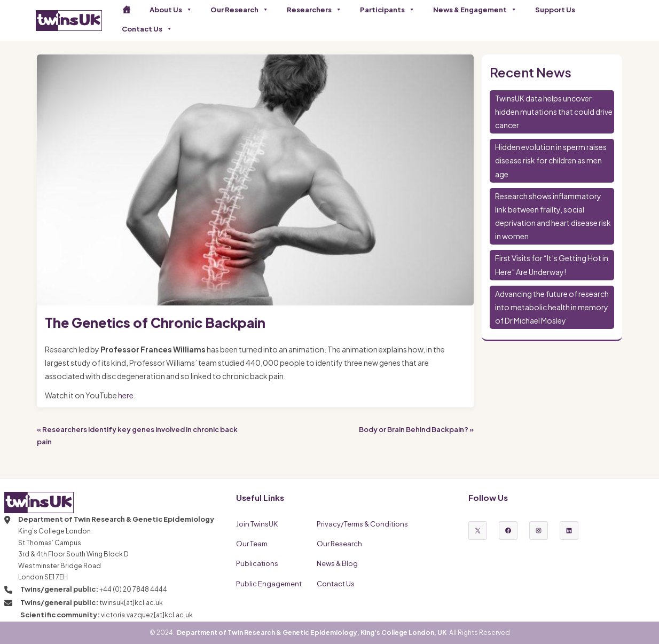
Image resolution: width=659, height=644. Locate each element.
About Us (171, 10)
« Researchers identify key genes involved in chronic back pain (137, 435)
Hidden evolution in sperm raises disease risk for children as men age (551, 160)
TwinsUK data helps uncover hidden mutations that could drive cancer (554, 112)
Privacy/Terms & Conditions (362, 524)
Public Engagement (269, 584)
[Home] (127, 10)
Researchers (314, 10)
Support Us (555, 10)
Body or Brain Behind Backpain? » (416, 429)
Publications (257, 563)
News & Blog (337, 563)
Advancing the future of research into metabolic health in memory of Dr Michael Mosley (552, 307)
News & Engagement (475, 10)
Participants (387, 10)
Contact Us (147, 29)
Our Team (252, 544)
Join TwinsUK (257, 524)
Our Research (240, 10)
